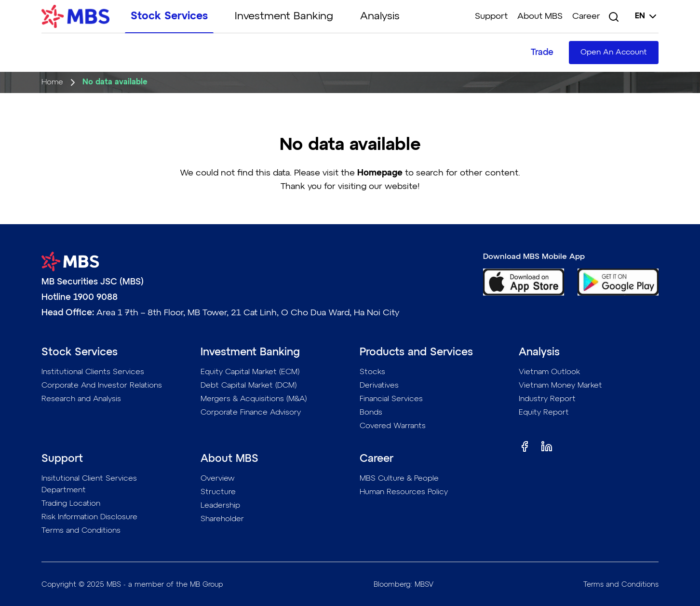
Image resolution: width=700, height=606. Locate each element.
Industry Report (547, 399)
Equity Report (544, 413)
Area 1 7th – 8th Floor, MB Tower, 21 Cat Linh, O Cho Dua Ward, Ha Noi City (248, 313)
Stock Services (169, 16)
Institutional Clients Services (93, 372)
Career (586, 16)
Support (491, 16)
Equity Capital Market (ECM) (250, 372)
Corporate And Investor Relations (102, 386)
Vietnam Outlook (549, 372)
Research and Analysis (81, 399)
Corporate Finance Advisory (251, 413)
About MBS (540, 16)
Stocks (372, 372)
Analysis (380, 16)
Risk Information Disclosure (89, 517)
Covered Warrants (393, 426)
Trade (542, 53)
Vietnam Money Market (560, 386)
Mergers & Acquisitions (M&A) (254, 399)
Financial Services (391, 399)
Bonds (371, 413)
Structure (218, 492)
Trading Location (71, 504)
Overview (218, 479)
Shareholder (222, 519)
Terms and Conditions (81, 531)
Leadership (220, 506)
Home (52, 82)
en (647, 16)
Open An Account (614, 53)
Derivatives (379, 386)
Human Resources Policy (404, 492)
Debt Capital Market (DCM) (249, 386)
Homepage (380, 173)
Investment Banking (284, 16)
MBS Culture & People (399, 479)
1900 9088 (95, 297)
